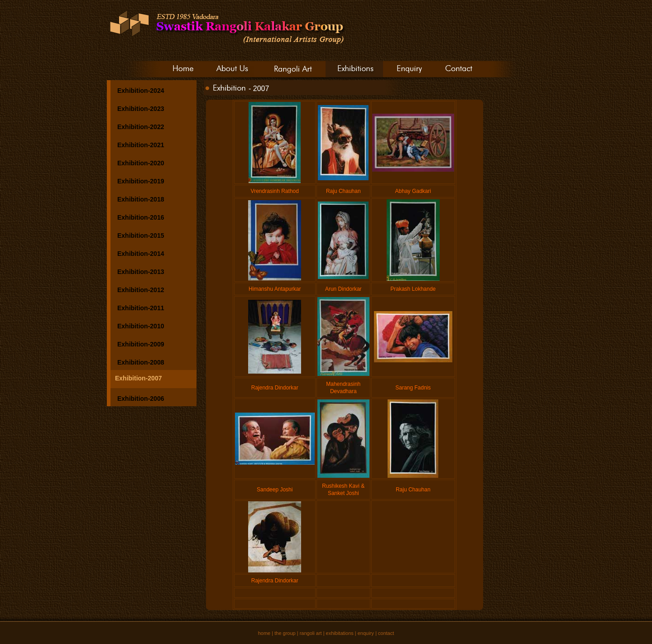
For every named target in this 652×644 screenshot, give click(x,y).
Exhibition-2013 (141, 272)
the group (285, 633)
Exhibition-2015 (141, 235)
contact (386, 633)
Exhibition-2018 (141, 199)
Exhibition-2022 (141, 127)
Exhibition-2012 (141, 290)
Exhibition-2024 (141, 91)
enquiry (366, 633)
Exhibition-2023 (141, 109)
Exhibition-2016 (141, 217)
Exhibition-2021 (141, 145)
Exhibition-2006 (141, 399)
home (264, 633)
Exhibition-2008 (141, 362)
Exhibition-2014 (141, 254)
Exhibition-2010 (141, 326)
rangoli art (311, 633)
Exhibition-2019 (141, 181)
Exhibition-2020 (141, 163)
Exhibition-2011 (141, 308)
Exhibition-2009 (141, 344)
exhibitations (340, 633)
